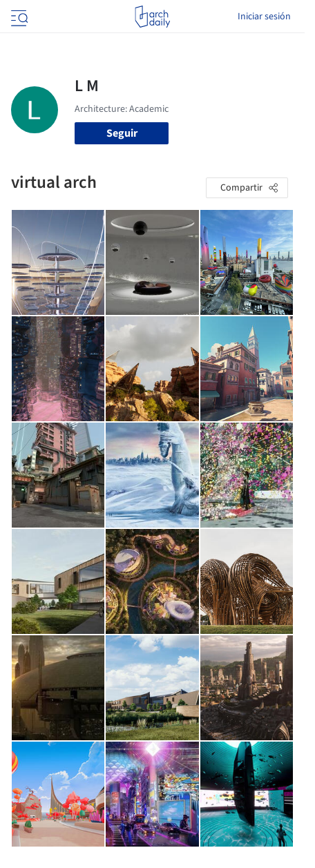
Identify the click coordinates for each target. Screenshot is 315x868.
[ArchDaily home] (152, 17)
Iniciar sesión (264, 17)
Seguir (122, 133)
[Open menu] (18, 17)
